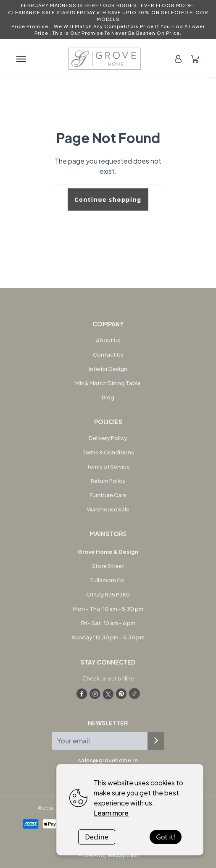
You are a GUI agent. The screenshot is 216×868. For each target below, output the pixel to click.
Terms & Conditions (108, 452)
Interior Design (108, 369)
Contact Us (108, 354)
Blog (108, 397)
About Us (108, 340)
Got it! (165, 837)
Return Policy (108, 481)
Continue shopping (108, 199)
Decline (97, 837)
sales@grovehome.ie (108, 760)
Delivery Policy (108, 438)
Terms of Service (108, 467)
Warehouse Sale (108, 509)
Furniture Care (108, 495)
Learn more (111, 813)
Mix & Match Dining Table (108, 383)
